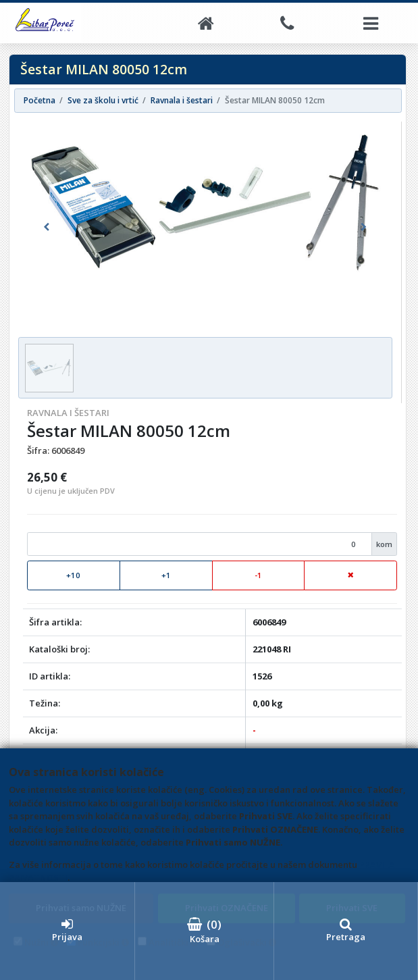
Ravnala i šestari (68, 413)
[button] (46, 227)
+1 (166, 575)
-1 (258, 575)
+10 (73, 575)
